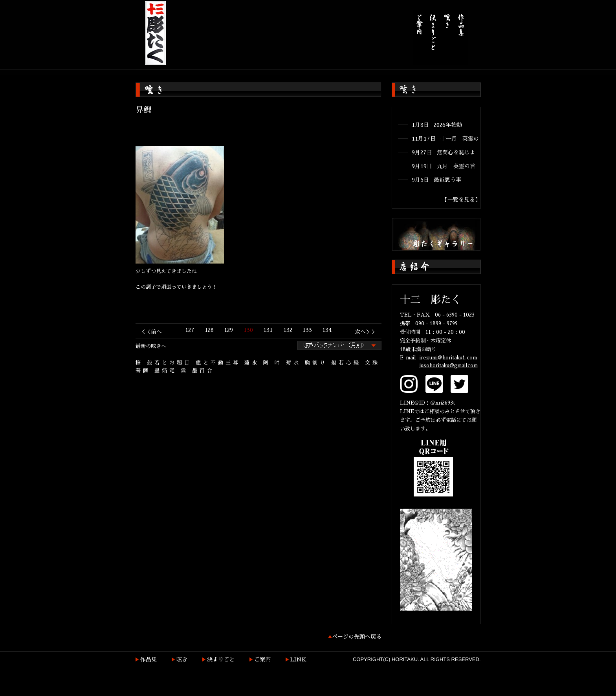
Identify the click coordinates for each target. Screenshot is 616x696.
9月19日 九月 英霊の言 (444, 166)
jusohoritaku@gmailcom (449, 365)
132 (288, 330)
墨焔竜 (166, 371)
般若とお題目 (169, 363)
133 (307, 330)
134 (327, 330)
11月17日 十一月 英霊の (445, 139)
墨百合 (203, 371)
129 (228, 330)
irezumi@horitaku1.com (448, 358)
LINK (298, 659)
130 (248, 330)
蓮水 (252, 363)
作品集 (148, 659)
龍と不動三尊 (218, 363)
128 (209, 330)
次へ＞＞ (366, 332)
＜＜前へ (151, 332)
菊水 (293, 363)
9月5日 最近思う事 (436, 180)
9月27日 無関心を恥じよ (444, 152)
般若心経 (346, 363)
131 (268, 330)
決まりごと (221, 659)
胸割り (316, 363)
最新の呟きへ (151, 346)
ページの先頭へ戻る (357, 637)
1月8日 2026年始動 (437, 125)
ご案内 (262, 659)
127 (190, 330)
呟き (182, 659)
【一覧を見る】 (461, 200)
